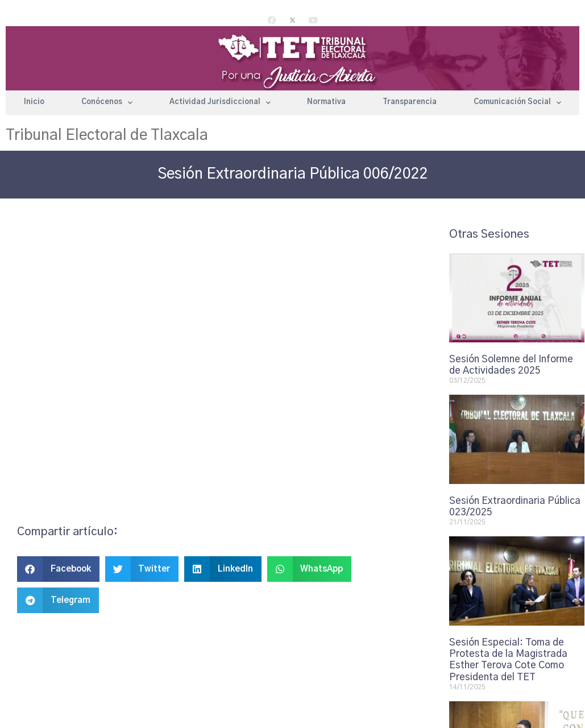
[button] (58, 569)
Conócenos (107, 103)
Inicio (34, 102)
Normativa (326, 102)
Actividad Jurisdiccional (220, 103)
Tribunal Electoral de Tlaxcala (107, 135)
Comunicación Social (517, 103)
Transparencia (410, 102)
